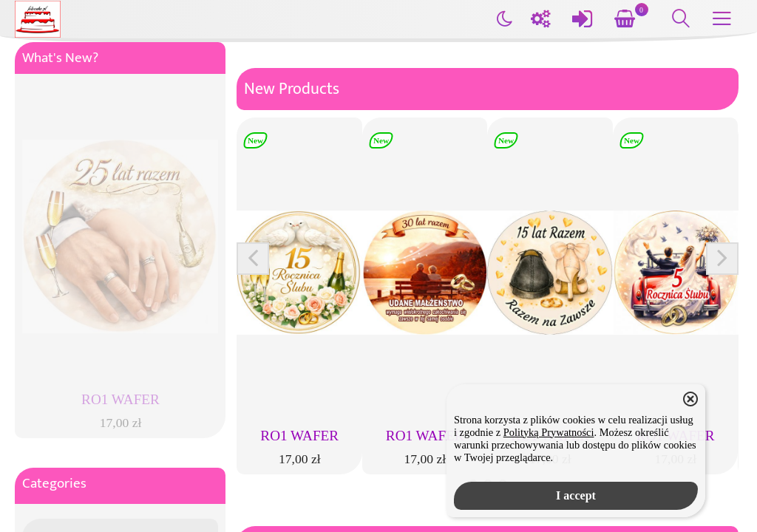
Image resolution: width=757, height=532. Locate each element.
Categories (54, 484)
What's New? (60, 58)
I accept (576, 495)
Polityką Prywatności (549, 432)
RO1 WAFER (299, 436)
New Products (292, 89)
